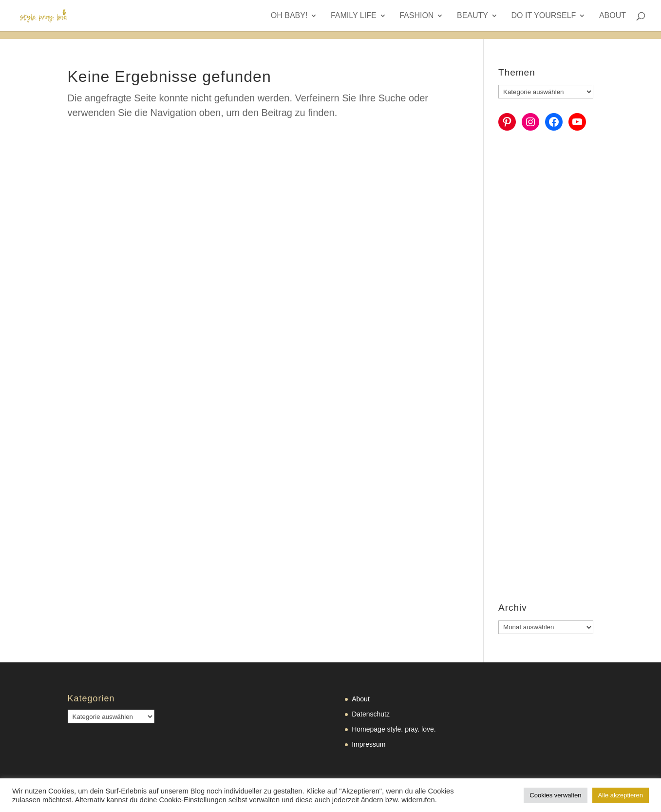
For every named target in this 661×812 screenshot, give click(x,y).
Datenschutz (371, 714)
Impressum (368, 744)
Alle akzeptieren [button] (621, 795)
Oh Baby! (289, 16)
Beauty (472, 16)
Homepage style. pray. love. (394, 729)
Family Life (354, 16)
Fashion (416, 16)
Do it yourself (544, 16)
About (613, 16)
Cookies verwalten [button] (555, 795)
